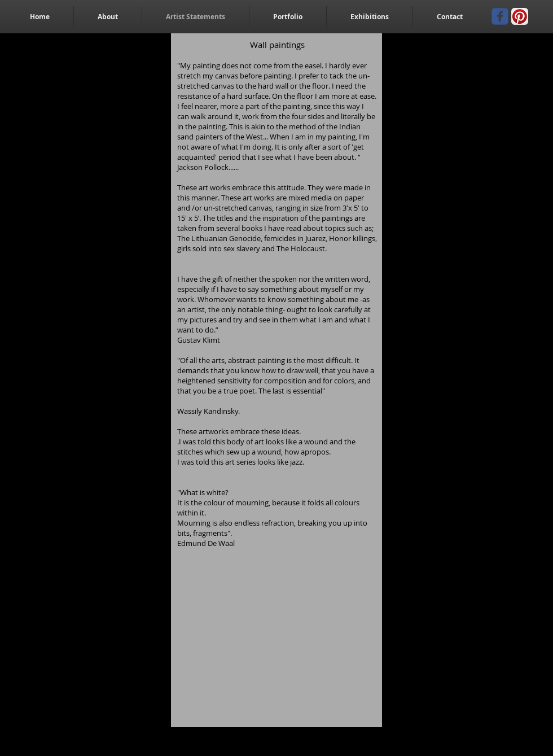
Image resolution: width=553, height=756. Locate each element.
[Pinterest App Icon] (520, 16)
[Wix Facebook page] (500, 16)
